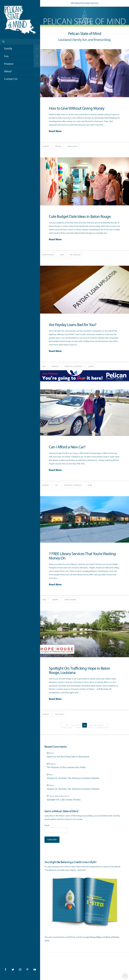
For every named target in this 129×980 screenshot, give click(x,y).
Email (47, 825)
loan (90, 485)
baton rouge (48, 255)
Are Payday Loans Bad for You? (73, 325)
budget (46, 485)
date (62, 255)
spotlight (59, 714)
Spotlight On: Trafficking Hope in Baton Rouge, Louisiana (79, 670)
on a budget (75, 255)
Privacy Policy (95, 937)
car (56, 485)
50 (99, 725)
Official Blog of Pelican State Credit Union (85, 3)
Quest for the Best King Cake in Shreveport (68, 756)
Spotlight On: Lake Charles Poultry (64, 800)
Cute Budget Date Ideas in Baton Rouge (80, 216)
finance (55, 366)
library (55, 600)
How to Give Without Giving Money (77, 108)
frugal (58, 146)
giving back (72, 146)
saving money (70, 600)
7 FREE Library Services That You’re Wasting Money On (82, 556)
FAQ (44, 366)
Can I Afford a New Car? (67, 447)
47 (79, 725)
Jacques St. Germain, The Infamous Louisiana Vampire (73, 778)
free (44, 600)
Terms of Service (112, 937)
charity (46, 146)
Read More (55, 131)
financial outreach (73, 366)
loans (91, 366)
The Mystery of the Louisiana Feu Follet (66, 767)
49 (91, 725)
